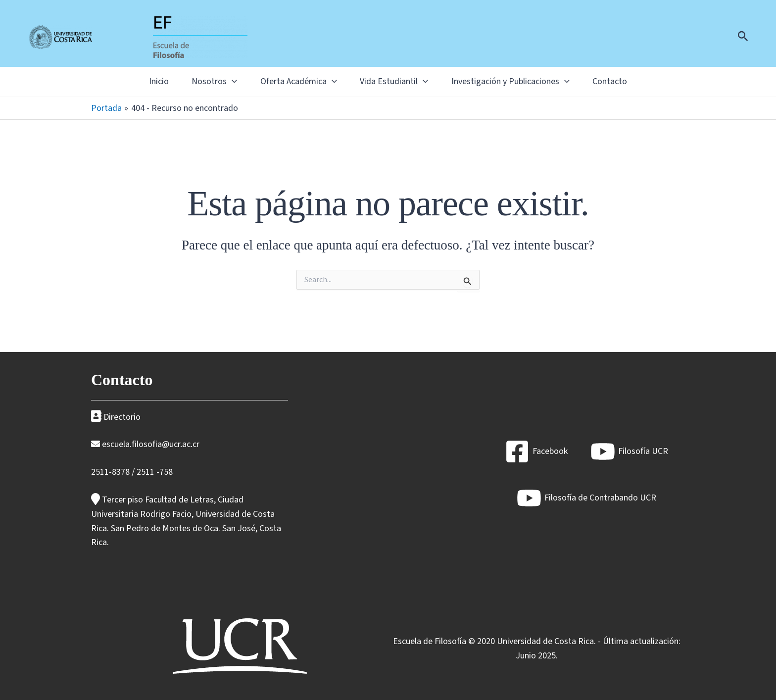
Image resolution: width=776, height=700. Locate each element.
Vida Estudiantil (397, 81)
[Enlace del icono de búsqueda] (743, 37)
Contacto (627, 81)
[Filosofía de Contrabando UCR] (586, 498)
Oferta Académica (295, 81)
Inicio (142, 81)
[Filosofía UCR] (629, 451)
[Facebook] (536, 451)
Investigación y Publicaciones (520, 81)
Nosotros (204, 81)
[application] (222, 81)
